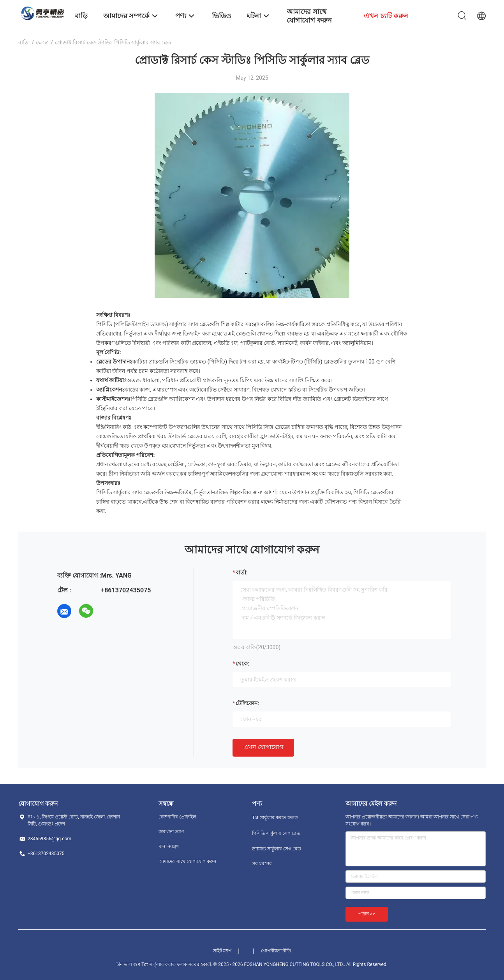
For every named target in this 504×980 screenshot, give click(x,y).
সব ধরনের (262, 864)
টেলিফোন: (247, 703)
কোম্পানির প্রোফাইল (177, 817)
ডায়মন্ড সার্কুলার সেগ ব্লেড (277, 849)
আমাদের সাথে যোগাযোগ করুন (187, 861)
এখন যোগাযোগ (263, 747)
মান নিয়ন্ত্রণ (169, 847)
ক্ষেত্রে (42, 42)
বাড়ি (23, 42)
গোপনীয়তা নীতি (276, 951)
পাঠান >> (367, 914)
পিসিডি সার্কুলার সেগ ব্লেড (276, 833)
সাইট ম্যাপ (222, 951)
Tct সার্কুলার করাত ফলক (275, 818)
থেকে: (242, 664)
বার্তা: (242, 573)
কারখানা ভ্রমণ (171, 832)
